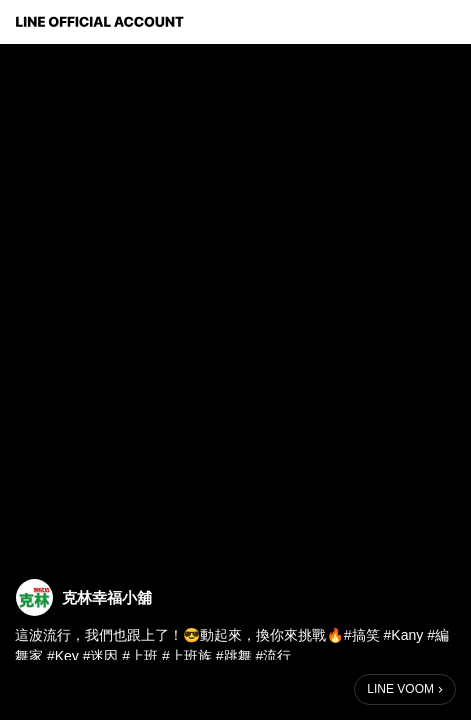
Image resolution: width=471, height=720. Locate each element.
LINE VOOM (400, 689)
